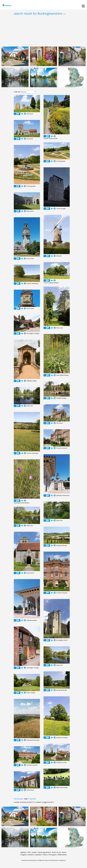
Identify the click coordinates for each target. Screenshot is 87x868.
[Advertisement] (43, 31)
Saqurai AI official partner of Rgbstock (55, 860)
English (24, 855)
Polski (45, 855)
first (15, 799)
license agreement (44, 852)
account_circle (25, 114)
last (35, 799)
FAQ (29, 852)
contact (34, 852)
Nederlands (62, 855)
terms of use (56, 852)
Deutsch (31, 855)
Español (38, 855)
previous (20, 799)
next (31, 799)
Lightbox (23, 852)
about (64, 852)
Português (52, 855)
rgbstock (7, 5)
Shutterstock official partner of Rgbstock (33, 860)
